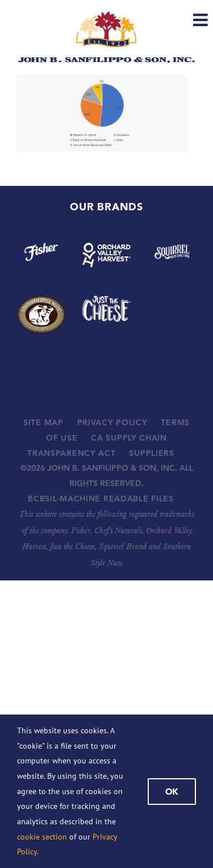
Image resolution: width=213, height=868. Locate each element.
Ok (172, 792)
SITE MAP (43, 422)
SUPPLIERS (151, 453)
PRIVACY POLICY (112, 422)
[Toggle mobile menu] (202, 20)
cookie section (42, 837)
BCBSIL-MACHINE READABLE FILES (101, 499)
